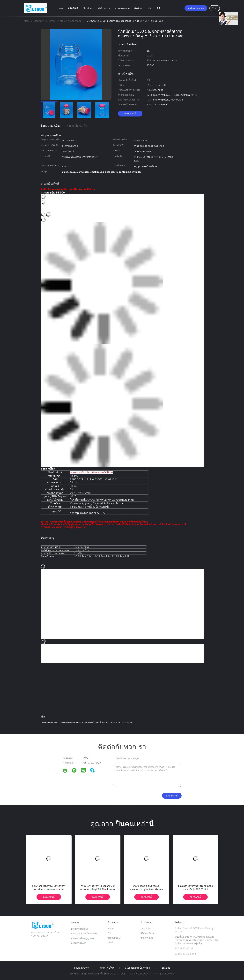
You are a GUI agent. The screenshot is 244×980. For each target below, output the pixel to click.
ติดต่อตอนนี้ (130, 113)
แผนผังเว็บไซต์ (107, 968)
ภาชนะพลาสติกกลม (50, 722)
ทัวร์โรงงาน (104, 8)
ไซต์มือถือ (165, 968)
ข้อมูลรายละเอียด (51, 126)
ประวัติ (110, 929)
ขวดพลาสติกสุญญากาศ (83, 938)
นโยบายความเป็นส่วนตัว (137, 968)
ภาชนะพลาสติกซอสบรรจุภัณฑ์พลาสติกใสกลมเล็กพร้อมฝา (85, 722)
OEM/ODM (146, 929)
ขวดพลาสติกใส (78, 943)
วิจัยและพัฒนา (148, 933)
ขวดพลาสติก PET (79, 929)
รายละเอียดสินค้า (77, 126)
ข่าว (150, 8)
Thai (215, 8)
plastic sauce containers (122, 722)
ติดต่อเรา (139, 8)
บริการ (110, 933)
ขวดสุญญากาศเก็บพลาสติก (84, 933)
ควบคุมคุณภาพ (122, 8)
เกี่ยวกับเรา (88, 8)
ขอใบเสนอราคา (196, 8)
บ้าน (61, 8)
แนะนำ (110, 942)
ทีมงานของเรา (114, 938)
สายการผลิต (147, 938)
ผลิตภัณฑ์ (73, 8)
